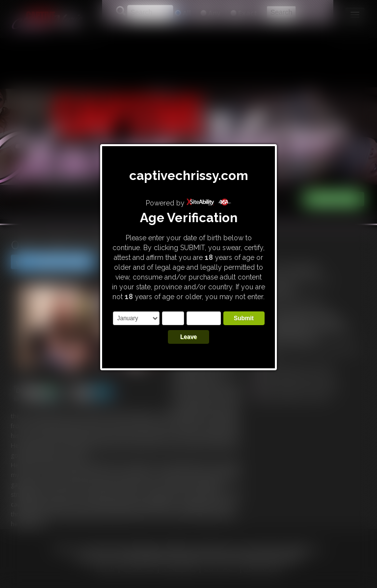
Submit (244, 318)
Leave (188, 337)
